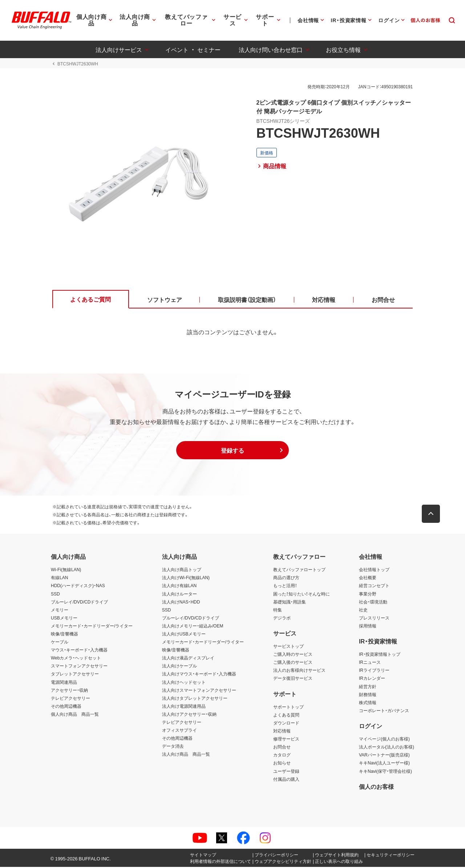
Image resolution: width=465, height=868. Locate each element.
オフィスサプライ (179, 731)
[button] (232, 452)
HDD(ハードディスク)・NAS (78, 587)
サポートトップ (288, 708)
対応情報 (282, 732)
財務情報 (368, 695)
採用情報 (368, 627)
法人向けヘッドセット (184, 683)
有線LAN (59, 579)
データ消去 (173, 747)
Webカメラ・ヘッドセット (76, 659)
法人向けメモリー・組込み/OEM (193, 627)
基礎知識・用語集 (290, 603)
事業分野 (368, 595)
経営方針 (368, 687)
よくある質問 (286, 716)
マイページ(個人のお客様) (384, 740)
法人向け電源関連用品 (184, 707)
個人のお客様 (376, 787)
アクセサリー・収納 (69, 691)
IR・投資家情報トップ (380, 655)
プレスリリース (374, 619)
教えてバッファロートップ (299, 571)
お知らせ (282, 764)
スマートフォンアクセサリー (79, 667)
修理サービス (286, 740)
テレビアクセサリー (70, 699)
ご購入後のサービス (293, 663)
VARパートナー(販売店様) (384, 756)
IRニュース (370, 663)
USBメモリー (64, 619)
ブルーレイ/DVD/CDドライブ (79, 603)
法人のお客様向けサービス (299, 671)
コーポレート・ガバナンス (384, 711)
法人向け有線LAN (179, 587)
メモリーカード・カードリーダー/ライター (92, 627)
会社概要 (368, 579)
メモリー (60, 611)
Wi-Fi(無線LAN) (66, 571)
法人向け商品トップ (182, 571)
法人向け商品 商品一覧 (186, 755)
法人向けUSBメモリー (184, 635)
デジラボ (282, 619)
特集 (278, 611)
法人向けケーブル (179, 667)
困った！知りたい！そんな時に (302, 595)
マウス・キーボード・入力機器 (79, 651)
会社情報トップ (374, 571)
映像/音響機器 (64, 635)
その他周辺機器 (66, 707)
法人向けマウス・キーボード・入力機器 (199, 675)
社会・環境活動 (373, 603)
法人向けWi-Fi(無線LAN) (186, 579)
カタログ (282, 756)
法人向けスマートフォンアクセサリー (199, 691)
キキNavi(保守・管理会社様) (385, 772)
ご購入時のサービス (293, 655)
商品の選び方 (286, 579)
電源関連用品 (64, 683)
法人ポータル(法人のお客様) (387, 748)
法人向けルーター (179, 595)
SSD (55, 595)
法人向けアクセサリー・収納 (189, 715)
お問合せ (282, 748)
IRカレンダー (372, 679)
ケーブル (60, 643)
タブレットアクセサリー (75, 675)
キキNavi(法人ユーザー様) (384, 764)
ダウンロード (286, 724)
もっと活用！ (285, 587)
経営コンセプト (374, 587)
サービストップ (288, 647)
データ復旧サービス (293, 679)
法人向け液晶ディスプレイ (188, 659)
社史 (363, 611)
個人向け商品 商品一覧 (75, 715)
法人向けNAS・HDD (181, 603)
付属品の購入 (286, 780)
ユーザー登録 (286, 772)
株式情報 (368, 703)
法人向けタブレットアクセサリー (195, 699)
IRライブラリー (374, 671)
